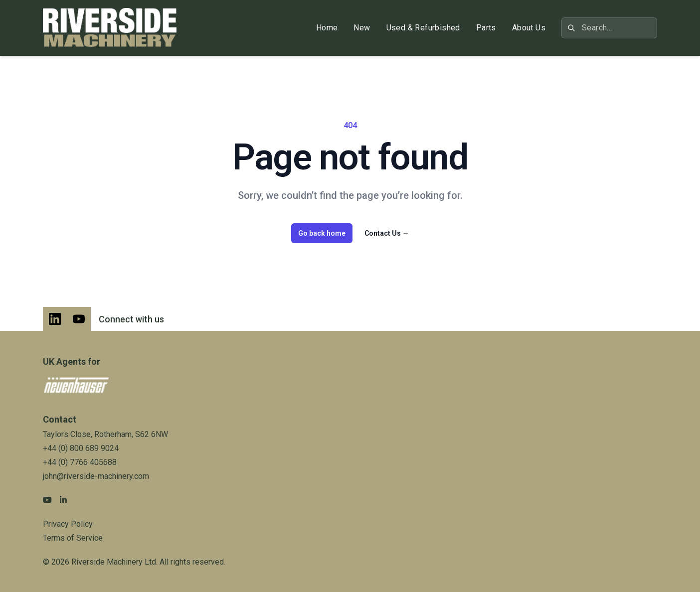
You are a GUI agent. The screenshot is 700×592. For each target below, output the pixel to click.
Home (327, 28)
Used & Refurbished (423, 28)
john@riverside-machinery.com (96, 476)
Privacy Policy (68, 524)
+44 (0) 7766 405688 (80, 462)
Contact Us (387, 233)
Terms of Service (73, 538)
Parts (486, 28)
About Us (529, 28)
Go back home (322, 233)
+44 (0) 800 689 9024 (81, 448)
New (362, 28)
